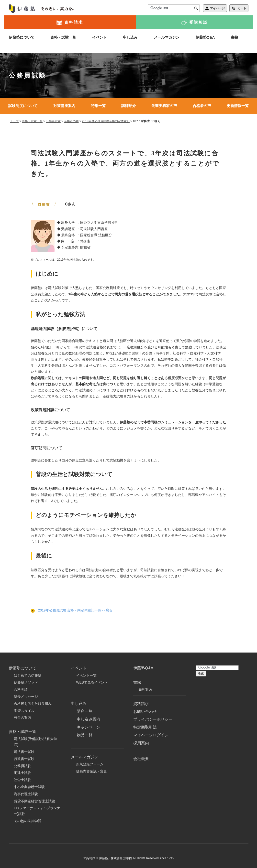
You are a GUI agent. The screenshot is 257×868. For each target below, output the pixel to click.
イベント (100, 37)
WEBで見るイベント (92, 682)
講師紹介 (129, 106)
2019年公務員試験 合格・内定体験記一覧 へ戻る (72, 610)
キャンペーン (89, 727)
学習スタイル (24, 711)
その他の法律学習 (28, 821)
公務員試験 (53, 121)
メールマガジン (167, 37)
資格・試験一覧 (63, 37)
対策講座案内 (64, 106)
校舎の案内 (22, 718)
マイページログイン (151, 735)
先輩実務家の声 (164, 106)
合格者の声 (202, 106)
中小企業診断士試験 (29, 787)
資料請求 (70, 22)
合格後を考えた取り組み (33, 704)
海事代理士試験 (26, 794)
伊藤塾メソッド (26, 682)
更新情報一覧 (238, 106)
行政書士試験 (24, 759)
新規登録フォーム (90, 764)
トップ (14, 121)
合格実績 (21, 689)
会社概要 (141, 759)
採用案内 (141, 743)
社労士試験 (22, 780)
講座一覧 (85, 711)
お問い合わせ (145, 712)
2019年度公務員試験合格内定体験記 (106, 121)
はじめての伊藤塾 (28, 675)
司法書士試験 (24, 752)
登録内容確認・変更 (91, 771)
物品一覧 (85, 735)
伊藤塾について (22, 37)
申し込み (130, 37)
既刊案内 (145, 690)
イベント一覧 (86, 675)
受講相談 (195, 22)
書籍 (235, 37)
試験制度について (23, 106)
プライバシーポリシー (153, 719)
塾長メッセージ (26, 697)
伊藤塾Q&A (205, 37)
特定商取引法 (145, 727)
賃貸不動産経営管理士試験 (34, 801)
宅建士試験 (22, 773)
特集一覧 (98, 106)
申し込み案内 (89, 719)
